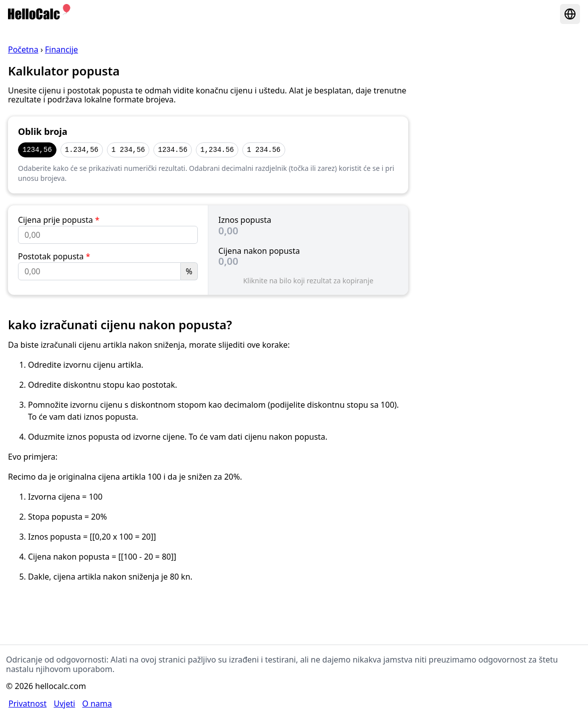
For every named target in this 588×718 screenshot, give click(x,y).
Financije (61, 49)
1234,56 (37, 150)
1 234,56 (128, 150)
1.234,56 (82, 150)
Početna (23, 49)
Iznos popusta (245, 220)
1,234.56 (217, 150)
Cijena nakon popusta (259, 251)
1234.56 (173, 150)
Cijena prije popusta (59, 220)
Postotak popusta (54, 256)
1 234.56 (264, 150)
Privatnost (27, 704)
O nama (97, 704)
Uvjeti (64, 704)
